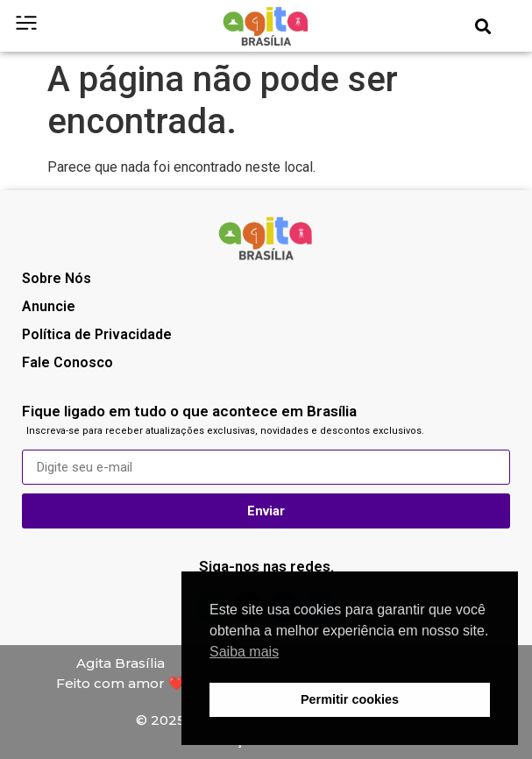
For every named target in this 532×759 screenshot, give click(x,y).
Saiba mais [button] (244, 652)
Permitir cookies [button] (350, 699)
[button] (482, 26)
